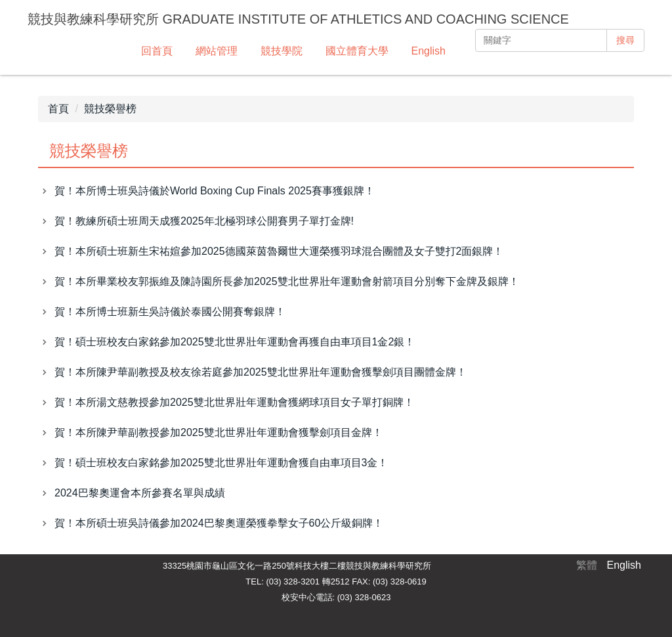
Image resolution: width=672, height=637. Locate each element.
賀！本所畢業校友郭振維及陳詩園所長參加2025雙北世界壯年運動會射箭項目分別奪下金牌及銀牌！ (287, 281)
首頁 (58, 109)
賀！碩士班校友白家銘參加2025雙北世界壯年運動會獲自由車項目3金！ (221, 463)
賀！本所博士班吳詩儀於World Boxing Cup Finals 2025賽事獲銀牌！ (215, 191)
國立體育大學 (357, 51)
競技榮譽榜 (110, 109)
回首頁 (157, 51)
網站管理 (217, 51)
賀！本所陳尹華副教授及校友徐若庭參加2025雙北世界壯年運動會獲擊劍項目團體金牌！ (261, 372)
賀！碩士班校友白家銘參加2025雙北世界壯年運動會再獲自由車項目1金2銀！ (235, 342)
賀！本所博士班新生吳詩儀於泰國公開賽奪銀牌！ (170, 312)
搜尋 (625, 40)
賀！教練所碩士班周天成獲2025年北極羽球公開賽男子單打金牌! (204, 221)
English (429, 51)
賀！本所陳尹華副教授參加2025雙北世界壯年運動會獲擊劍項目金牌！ (219, 432)
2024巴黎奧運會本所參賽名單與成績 (140, 493)
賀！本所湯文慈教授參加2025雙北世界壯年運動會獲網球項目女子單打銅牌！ (234, 402)
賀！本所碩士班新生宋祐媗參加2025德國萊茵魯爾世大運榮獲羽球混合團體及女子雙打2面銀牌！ (279, 251)
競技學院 (282, 51)
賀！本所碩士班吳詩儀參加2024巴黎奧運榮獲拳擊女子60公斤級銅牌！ (219, 523)
